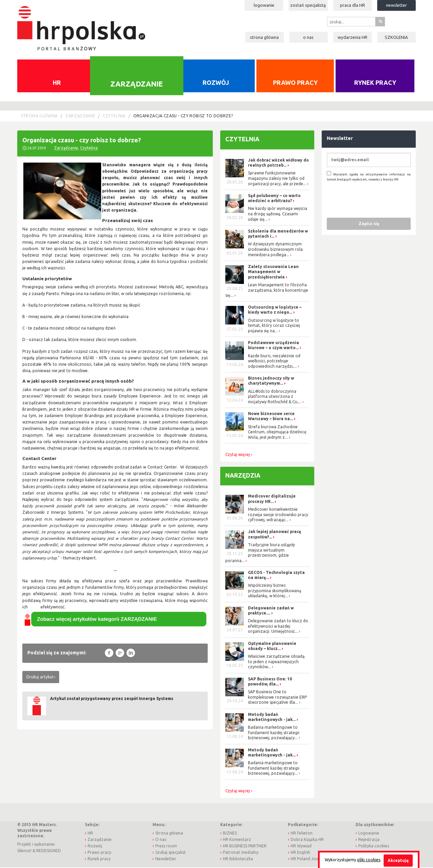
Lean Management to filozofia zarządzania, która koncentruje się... (267, 291)
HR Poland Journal (308, 860)
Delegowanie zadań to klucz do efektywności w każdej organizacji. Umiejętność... (278, 627)
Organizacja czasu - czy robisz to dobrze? (183, 117)
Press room (166, 847)
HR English (300, 853)
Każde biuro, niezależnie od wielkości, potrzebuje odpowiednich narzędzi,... (274, 362)
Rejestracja (369, 840)
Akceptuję (398, 860)
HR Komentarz (237, 840)
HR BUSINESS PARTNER (245, 847)
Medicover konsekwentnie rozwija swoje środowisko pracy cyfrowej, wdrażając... (278, 515)
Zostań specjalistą (308, 5)
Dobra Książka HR (307, 840)
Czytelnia (114, 117)
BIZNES (230, 834)
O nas (308, 37)
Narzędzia (243, 476)
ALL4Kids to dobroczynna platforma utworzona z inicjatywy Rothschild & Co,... (275, 397)
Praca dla (352, 5)
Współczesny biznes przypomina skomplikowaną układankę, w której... (275, 592)
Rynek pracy (375, 83)
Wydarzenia (352, 37)
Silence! (24, 852)
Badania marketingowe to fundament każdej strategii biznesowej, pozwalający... (274, 733)
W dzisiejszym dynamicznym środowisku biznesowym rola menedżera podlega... (275, 250)
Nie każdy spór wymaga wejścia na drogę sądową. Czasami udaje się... (278, 215)
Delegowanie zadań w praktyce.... (271, 611)
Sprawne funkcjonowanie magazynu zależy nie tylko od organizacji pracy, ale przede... (277, 179)
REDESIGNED (49, 852)
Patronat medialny (241, 853)
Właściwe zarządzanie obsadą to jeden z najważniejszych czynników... (276, 662)
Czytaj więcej (238, 455)
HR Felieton (302, 834)
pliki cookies (369, 860)
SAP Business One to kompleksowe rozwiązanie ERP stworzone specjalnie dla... (277, 698)
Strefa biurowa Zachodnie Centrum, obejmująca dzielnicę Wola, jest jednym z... (277, 433)
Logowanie (264, 5)
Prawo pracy (295, 83)
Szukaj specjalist (170, 853)
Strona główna (264, 37)
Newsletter (396, 5)
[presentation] (378, 200)
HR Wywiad (301, 847)
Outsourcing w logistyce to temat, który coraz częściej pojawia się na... (274, 326)
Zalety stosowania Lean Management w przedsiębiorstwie (273, 272)
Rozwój (216, 83)
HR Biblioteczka (238, 860)
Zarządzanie (136, 85)
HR (57, 83)
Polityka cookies (374, 847)
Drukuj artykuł (40, 678)
